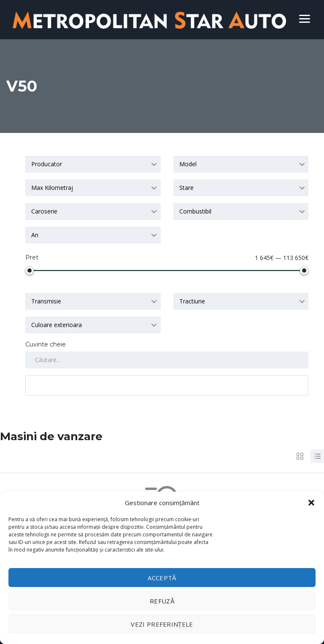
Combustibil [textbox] (195, 211)
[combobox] (93, 164)
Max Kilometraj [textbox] (52, 188)
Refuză (162, 601)
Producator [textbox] (47, 164)
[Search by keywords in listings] (167, 360)
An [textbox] (35, 235)
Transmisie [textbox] (46, 301)
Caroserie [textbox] (44, 211)
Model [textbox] (188, 164)
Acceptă (162, 578)
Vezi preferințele (162, 624)
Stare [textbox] (186, 188)
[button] (311, 503)
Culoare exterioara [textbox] (57, 325)
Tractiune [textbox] (192, 301)
